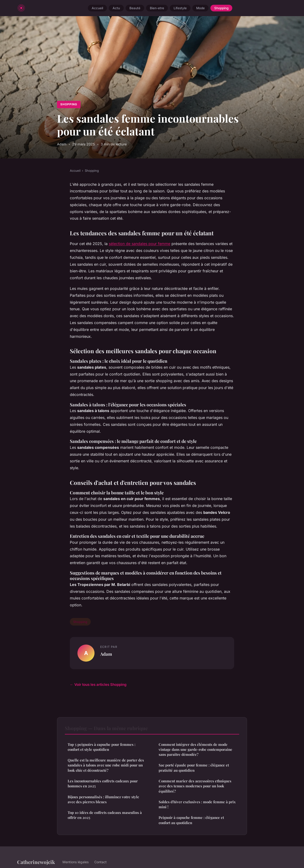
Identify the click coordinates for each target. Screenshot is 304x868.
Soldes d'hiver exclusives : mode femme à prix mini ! (197, 804)
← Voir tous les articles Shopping (98, 685)
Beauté (135, 8)
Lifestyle (180, 8)
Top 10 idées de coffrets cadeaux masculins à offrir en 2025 (105, 815)
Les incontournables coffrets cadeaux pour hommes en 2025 (103, 783)
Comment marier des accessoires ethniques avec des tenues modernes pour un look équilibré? (195, 786)
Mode (200, 8)
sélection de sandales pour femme (140, 244)
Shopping (221, 8)
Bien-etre (157, 8)
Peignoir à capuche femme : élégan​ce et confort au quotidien (191, 820)
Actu (116, 8)
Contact (100, 862)
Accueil (97, 8)
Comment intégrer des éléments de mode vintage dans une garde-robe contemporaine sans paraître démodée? (195, 750)
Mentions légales (76, 862)
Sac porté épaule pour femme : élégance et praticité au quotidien (194, 768)
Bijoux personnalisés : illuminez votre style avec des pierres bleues (103, 799)
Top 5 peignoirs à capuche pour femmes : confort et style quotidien (102, 747)
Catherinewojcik (36, 862)
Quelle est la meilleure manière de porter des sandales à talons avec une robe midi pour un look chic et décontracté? (106, 765)
